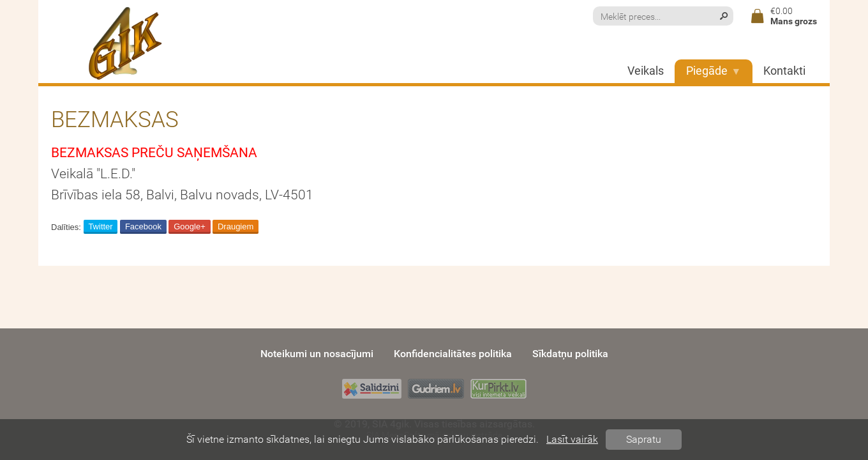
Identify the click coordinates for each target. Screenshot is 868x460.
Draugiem (236, 226)
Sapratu (644, 439)
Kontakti (784, 71)
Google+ (190, 226)
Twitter (100, 226)
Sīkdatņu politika (570, 354)
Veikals (646, 71)
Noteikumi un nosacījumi (317, 354)
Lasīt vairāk (572, 439)
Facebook (143, 226)
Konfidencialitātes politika (453, 354)
